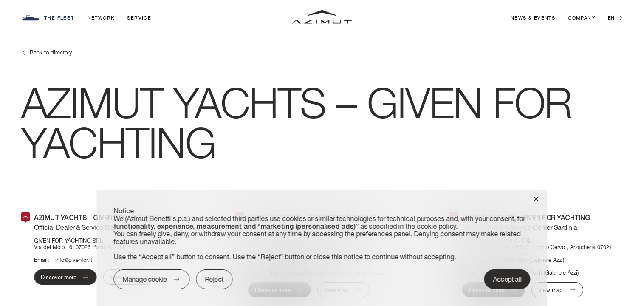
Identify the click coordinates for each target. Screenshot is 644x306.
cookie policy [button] (436, 226)
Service (139, 18)
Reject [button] (214, 279)
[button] (536, 198)
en (611, 18)
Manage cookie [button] (145, 279)
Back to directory (51, 52)
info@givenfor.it (74, 260)
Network (101, 18)
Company (582, 18)
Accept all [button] (507, 279)
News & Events (533, 18)
